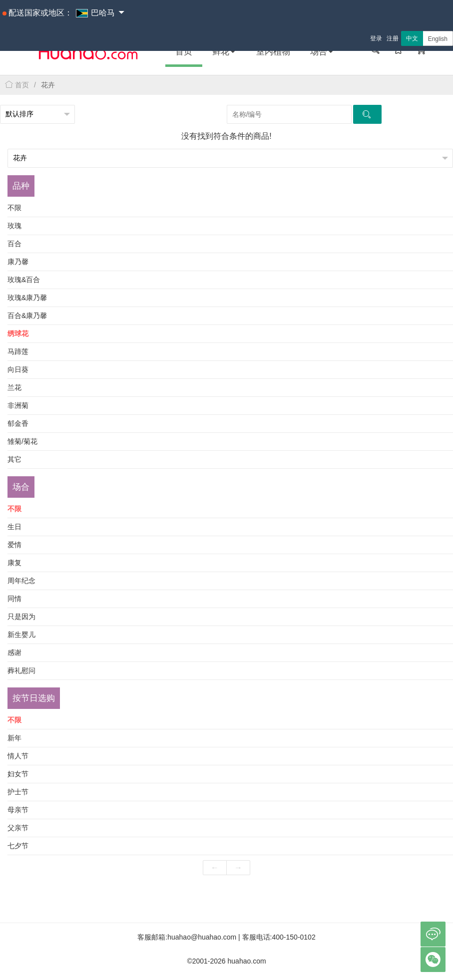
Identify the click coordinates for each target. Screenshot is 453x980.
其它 (14, 459)
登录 (376, 38)
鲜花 (224, 52)
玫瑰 (14, 226)
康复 (14, 563)
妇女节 (18, 774)
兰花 (14, 387)
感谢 (14, 653)
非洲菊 (18, 405)
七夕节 (18, 846)
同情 (14, 599)
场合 (322, 52)
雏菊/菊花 (22, 441)
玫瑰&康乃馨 (27, 298)
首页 (184, 52)
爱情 (14, 545)
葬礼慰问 (21, 670)
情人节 (18, 756)
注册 (393, 38)
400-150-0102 (294, 937)
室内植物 (273, 52)
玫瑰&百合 (24, 280)
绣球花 (18, 333)
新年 (14, 738)
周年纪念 (21, 581)
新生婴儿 (21, 635)
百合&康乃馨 (27, 316)
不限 (14, 208)
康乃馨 (18, 262)
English (438, 39)
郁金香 (18, 423)
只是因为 (21, 617)
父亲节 (18, 828)
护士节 (18, 792)
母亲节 (18, 810)
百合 (14, 244)
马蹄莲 (18, 351)
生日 (14, 527)
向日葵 (18, 369)
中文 (412, 38)
